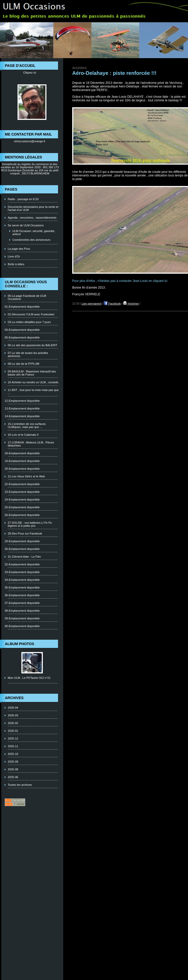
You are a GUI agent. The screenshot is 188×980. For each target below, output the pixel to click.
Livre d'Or (14, 256)
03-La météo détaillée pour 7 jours (29, 322)
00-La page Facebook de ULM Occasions (27, 297)
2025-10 (13, 754)
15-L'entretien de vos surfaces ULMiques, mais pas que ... (27, 425)
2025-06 (13, 777)
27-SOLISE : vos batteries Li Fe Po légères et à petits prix (30, 524)
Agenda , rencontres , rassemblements (32, 218)
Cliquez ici (30, 73)
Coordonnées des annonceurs (31, 240)
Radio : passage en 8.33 (23, 199)
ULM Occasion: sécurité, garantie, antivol (34, 233)
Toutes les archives (20, 785)
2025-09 (13, 762)
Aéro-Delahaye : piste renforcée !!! (114, 73)
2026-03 (13, 715)
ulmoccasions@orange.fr (30, 141)
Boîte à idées (16, 264)
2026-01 (13, 731)
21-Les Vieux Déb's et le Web (26, 476)
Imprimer (131, 304)
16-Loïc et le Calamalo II (23, 435)
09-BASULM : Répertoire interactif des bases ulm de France (32, 373)
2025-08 (13, 769)
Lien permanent (92, 304)
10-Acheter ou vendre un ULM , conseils (33, 382)
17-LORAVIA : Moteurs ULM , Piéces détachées (31, 444)
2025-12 (13, 738)
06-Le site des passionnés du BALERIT (32, 345)
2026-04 (13, 708)
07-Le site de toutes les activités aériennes (28, 354)
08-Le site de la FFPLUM (23, 364)
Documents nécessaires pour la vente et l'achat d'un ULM (33, 208)
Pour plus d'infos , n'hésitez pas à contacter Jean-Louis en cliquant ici (120, 281)
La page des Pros (19, 249)
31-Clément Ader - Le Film (24, 557)
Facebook (112, 304)
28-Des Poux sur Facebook (25, 533)
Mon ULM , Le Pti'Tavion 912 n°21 (29, 678)
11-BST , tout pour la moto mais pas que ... (33, 391)
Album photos (19, 644)
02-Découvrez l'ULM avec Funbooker (31, 314)
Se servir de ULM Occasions (26, 225)
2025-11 (13, 746)
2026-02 (13, 723)
